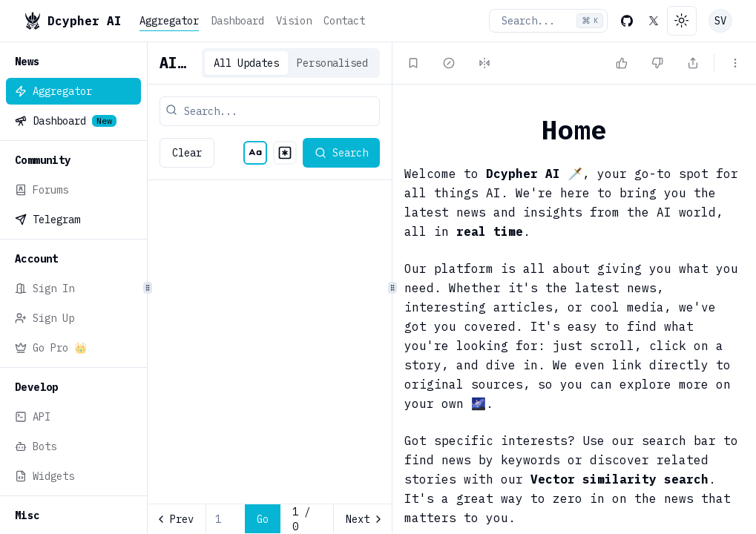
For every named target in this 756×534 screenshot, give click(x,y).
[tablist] (291, 63)
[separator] (147, 288)
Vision (294, 21)
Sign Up (45, 318)
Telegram (47, 220)
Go (263, 519)
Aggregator (169, 21)
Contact (344, 21)
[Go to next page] (362, 519)
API (33, 417)
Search (341, 153)
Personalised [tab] (332, 63)
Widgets (45, 476)
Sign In (45, 289)
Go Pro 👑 (51, 348)
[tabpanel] (270, 357)
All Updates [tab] (246, 63)
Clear (187, 153)
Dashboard (237, 21)
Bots (36, 446)
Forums (42, 190)
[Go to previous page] (177, 519)
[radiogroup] (270, 153)
